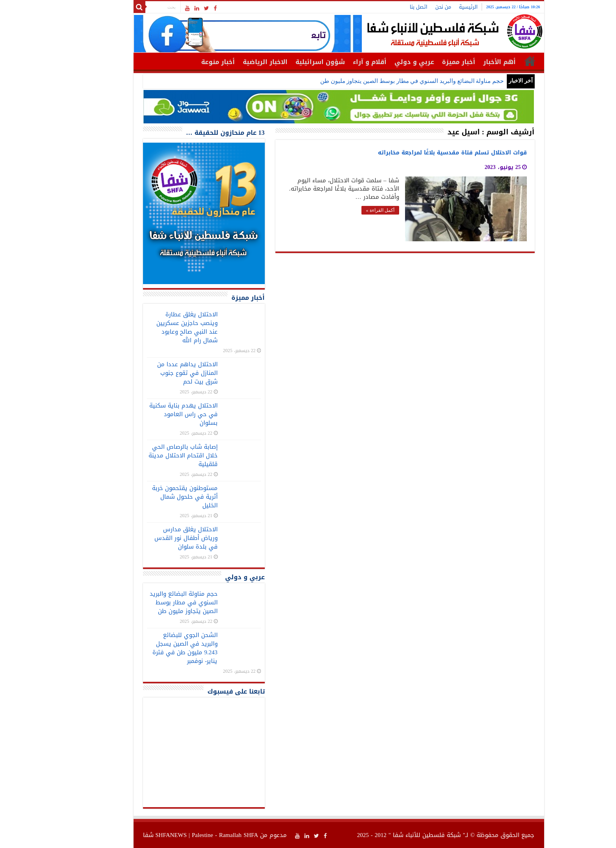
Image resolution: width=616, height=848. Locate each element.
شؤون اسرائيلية (290, 62)
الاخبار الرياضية (235, 62)
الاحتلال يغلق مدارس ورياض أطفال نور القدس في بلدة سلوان (155, 538)
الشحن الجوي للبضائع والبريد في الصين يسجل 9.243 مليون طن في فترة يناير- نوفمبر (154, 648)
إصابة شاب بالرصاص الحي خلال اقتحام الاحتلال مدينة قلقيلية (152, 455)
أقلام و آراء (339, 62)
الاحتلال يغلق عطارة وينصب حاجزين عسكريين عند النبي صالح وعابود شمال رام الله (156, 327)
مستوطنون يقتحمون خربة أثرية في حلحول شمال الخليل (154, 497)
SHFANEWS (141, 835)
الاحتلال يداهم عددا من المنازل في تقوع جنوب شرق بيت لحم (157, 373)
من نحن (412, 7)
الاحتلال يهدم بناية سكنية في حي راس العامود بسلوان (153, 414)
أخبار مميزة (428, 62)
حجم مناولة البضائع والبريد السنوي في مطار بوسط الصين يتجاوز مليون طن (381, 81)
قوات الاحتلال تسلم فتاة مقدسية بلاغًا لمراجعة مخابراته (422, 153)
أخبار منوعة (187, 62)
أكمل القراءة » (350, 210)
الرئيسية (438, 7)
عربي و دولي (384, 62)
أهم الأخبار (469, 62)
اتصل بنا (388, 7)
